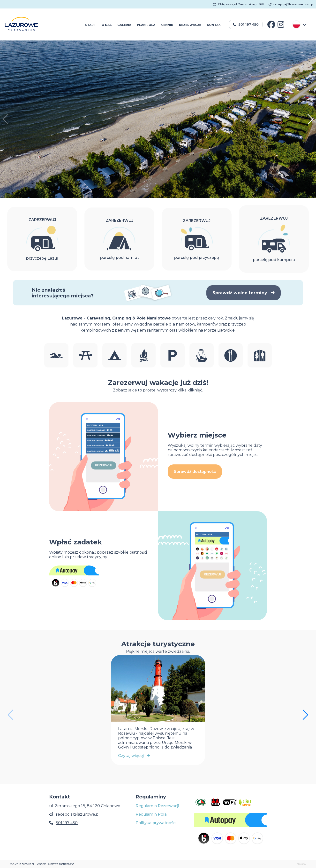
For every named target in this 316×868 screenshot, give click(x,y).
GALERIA (124, 25)
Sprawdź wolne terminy (244, 293)
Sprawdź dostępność (195, 472)
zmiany (301, 864)
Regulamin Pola (151, 814)
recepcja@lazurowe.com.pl (291, 4)
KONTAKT (215, 25)
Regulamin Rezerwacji (157, 806)
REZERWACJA (190, 25)
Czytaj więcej (134, 756)
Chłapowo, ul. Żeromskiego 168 (238, 4)
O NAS (107, 25)
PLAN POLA (146, 25)
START (90, 25)
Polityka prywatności (156, 823)
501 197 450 (246, 24)
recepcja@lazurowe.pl (78, 814)
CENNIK (167, 25)
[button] (310, 119)
